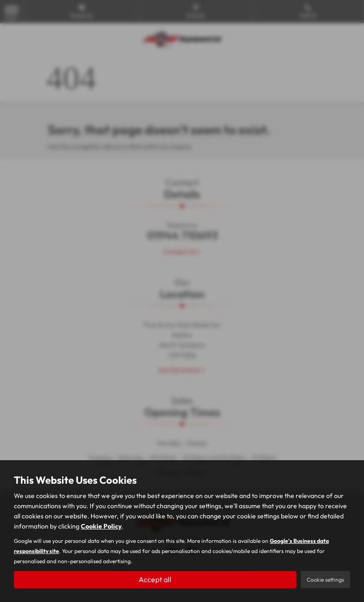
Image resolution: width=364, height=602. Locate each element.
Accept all (155, 579)
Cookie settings (325, 580)
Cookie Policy (101, 526)
